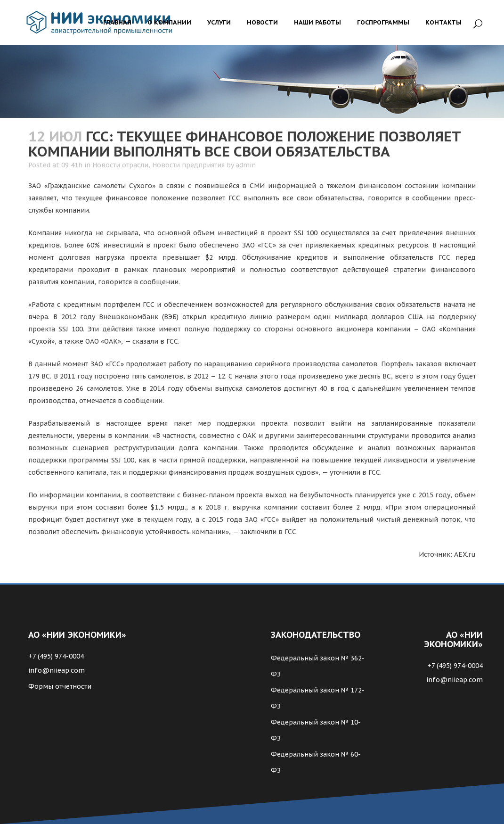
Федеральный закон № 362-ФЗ (318, 666)
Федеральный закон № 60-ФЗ (316, 762)
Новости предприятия (188, 165)
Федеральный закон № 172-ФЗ (318, 698)
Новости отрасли (120, 165)
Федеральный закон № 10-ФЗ (316, 730)
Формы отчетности (60, 686)
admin (246, 165)
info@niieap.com (57, 670)
